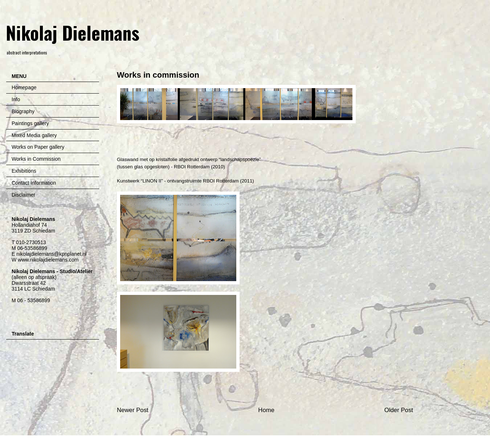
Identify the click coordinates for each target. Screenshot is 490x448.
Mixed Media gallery (34, 135)
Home (266, 410)
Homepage (24, 87)
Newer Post (133, 410)
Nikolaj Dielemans (73, 32)
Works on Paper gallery (38, 147)
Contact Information (34, 183)
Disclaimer (23, 195)
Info (16, 99)
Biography (23, 111)
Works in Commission (36, 159)
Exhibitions (24, 171)
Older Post (399, 410)
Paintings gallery (30, 123)
